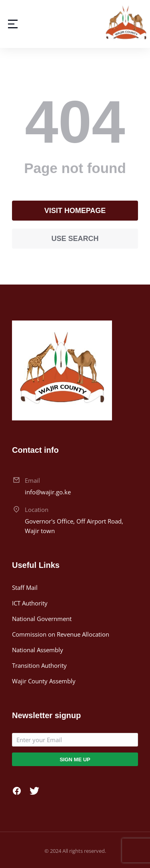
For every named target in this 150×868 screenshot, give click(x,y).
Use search (75, 239)
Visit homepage (75, 211)
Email (32, 480)
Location (37, 510)
